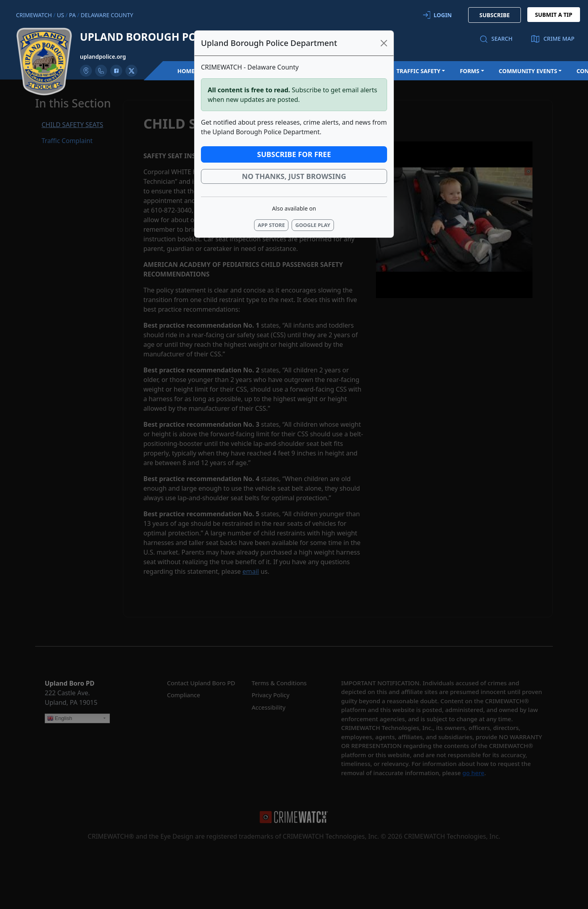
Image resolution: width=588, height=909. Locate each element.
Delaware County (107, 15)
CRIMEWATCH (34, 15)
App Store (271, 225)
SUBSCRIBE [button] (495, 15)
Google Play (313, 225)
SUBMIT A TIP (554, 15)
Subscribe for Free (294, 154)
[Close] (384, 43)
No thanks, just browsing (294, 176)
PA (73, 15)
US (60, 15)
